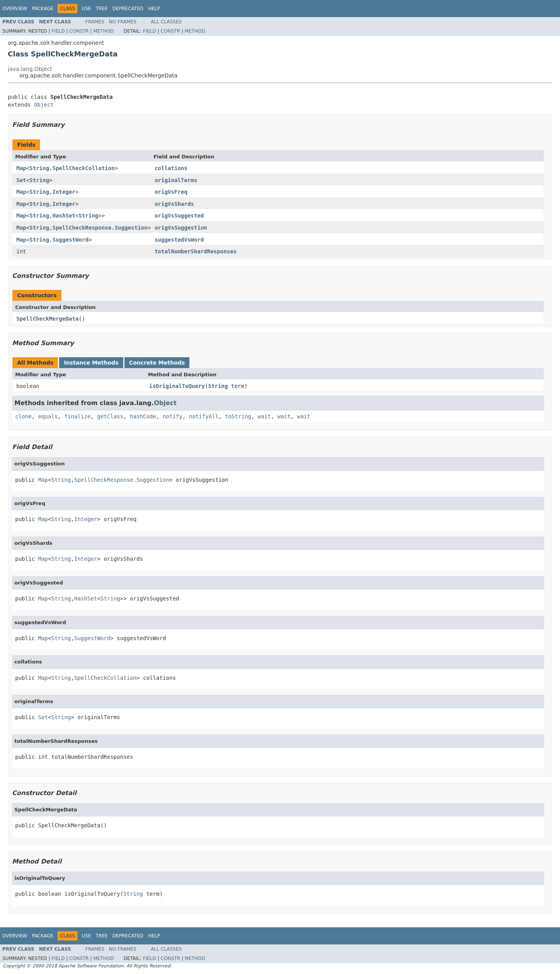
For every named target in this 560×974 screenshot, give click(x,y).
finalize (77, 416)
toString (238, 416)
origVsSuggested (179, 216)
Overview (15, 9)
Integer (64, 192)
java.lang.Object (30, 69)
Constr (79, 31)
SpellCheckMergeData (47, 319)
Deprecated (128, 9)
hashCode (143, 416)
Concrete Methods (157, 363)
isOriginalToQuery (177, 386)
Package (43, 9)
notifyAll (204, 416)
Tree (102, 9)
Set (21, 180)
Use (86, 9)
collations (171, 168)
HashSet (64, 216)
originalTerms (176, 180)
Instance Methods (91, 363)
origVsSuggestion (181, 228)
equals (48, 416)
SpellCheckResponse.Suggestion (100, 228)
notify (172, 416)
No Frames (123, 22)
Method (104, 31)
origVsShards (174, 204)
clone (23, 416)
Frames (95, 22)
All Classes (166, 22)
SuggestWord (71, 240)
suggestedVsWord (179, 240)
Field (58, 31)
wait (264, 416)
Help (154, 9)
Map (21, 168)
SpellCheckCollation (84, 168)
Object (44, 105)
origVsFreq (171, 192)
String (39, 168)
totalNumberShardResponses (196, 251)
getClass (110, 416)
